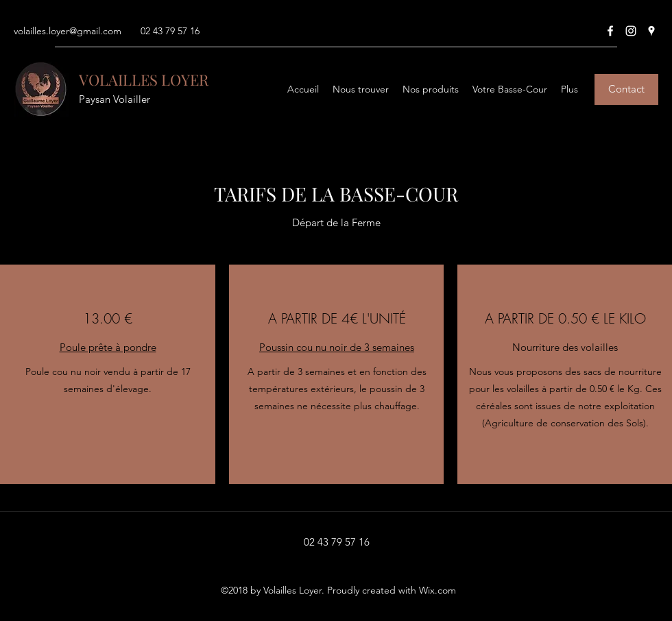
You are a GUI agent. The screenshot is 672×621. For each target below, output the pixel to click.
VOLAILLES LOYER (144, 80)
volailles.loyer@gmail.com (68, 31)
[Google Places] (651, 31)
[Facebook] (610, 31)
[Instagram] (631, 31)
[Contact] (626, 89)
